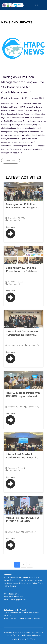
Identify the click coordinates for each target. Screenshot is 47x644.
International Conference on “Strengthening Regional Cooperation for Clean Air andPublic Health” (23, 336)
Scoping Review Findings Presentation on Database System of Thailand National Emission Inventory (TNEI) (23, 273)
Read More (11, 161)
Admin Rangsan (12, 98)
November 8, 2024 (16, 282)
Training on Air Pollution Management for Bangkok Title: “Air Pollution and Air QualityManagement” (22, 209)
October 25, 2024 (16, 345)
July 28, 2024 (14, 532)
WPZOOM (31, 639)
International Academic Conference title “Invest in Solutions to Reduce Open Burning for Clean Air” (22, 459)
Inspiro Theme (18, 639)
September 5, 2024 (16, 468)
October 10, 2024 (16, 407)
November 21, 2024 (17, 218)
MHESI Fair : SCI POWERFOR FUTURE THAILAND (23, 520)
